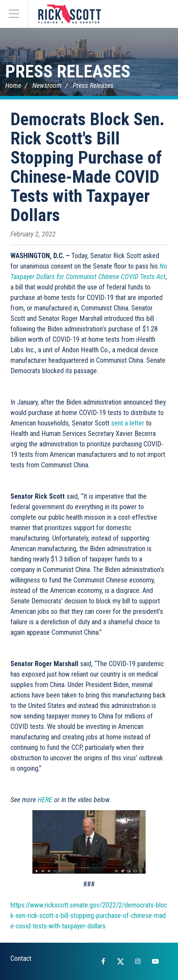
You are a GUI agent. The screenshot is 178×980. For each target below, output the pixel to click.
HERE (45, 800)
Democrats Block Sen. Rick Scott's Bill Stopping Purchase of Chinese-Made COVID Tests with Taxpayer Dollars (87, 167)
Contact (21, 958)
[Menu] (14, 14)
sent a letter (128, 423)
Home (13, 85)
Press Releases (68, 71)
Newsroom (47, 85)
